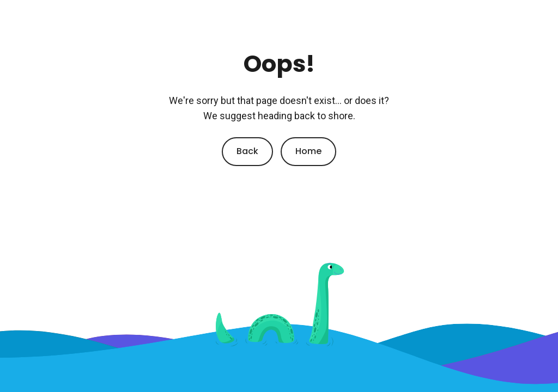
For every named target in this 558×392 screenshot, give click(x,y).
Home (308, 151)
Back (247, 151)
